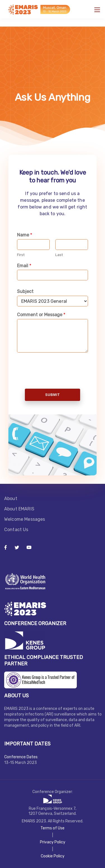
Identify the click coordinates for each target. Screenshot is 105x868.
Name (25, 235)
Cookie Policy (53, 856)
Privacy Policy (53, 842)
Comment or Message (41, 315)
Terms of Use (52, 828)
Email (24, 266)
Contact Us (16, 530)
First (21, 255)
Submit (52, 395)
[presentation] (59, 379)
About (11, 498)
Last (59, 255)
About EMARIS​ (19, 509)
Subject (25, 291)
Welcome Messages (25, 519)
